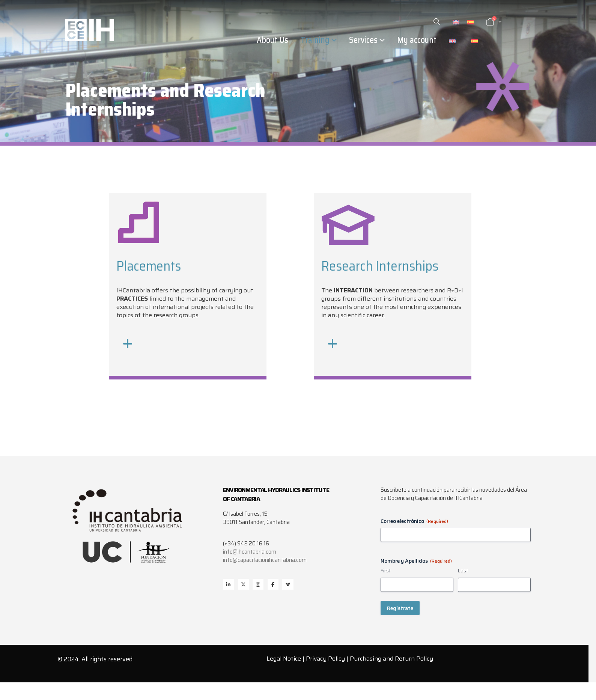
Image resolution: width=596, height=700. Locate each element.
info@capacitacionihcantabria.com (265, 560)
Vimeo (288, 584)
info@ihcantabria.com (250, 552)
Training (315, 40)
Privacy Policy (325, 659)
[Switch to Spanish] (470, 22)
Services (363, 40)
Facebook (273, 584)
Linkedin (228, 584)
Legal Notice (284, 659)
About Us (272, 40)
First (386, 571)
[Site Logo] (90, 30)
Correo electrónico (414, 521)
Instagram (258, 584)
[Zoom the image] (139, 205)
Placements (149, 266)
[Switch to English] (456, 22)
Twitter (243, 584)
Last (463, 571)
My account (417, 40)
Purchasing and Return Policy (391, 659)
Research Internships (380, 266)
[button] (437, 22)
